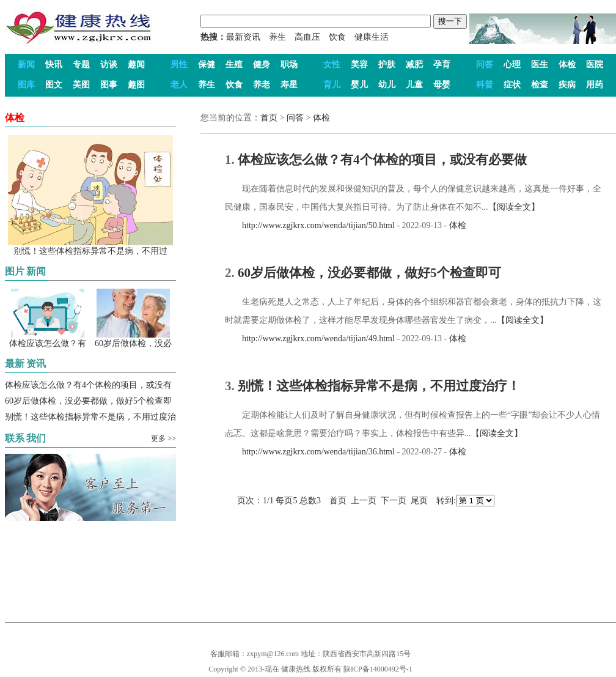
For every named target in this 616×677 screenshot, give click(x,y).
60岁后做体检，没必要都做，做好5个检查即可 (369, 273)
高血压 (307, 37)
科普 (485, 85)
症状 (512, 85)
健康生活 (372, 37)
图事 (109, 85)
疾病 (567, 85)
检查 (540, 85)
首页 (269, 118)
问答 (485, 65)
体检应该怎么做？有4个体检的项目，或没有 (88, 385)
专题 (81, 65)
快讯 (54, 65)
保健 (207, 65)
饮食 (337, 37)
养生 (277, 37)
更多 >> (163, 438)
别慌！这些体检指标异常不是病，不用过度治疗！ (379, 386)
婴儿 (359, 85)
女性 (332, 65)
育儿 (332, 85)
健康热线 (296, 669)
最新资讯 (243, 37)
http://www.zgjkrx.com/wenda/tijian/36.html (310, 452)
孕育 (442, 65)
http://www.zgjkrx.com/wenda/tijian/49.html (310, 338)
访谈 (109, 65)
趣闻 (136, 65)
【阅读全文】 (514, 207)
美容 (359, 65)
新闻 (26, 65)
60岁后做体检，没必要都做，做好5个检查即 (88, 401)
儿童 (414, 85)
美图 (81, 85)
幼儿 (387, 85)
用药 (595, 85)
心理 (512, 65)
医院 (595, 65)
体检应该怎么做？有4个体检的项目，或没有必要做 (382, 160)
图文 (54, 85)
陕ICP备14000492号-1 (378, 669)
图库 (26, 85)
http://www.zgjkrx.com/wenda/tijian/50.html (310, 225)
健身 (262, 65)
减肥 (414, 65)
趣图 (136, 85)
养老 (262, 85)
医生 (540, 65)
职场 (289, 65)
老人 (179, 85)
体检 (567, 65)
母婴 (442, 85)
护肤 (387, 65)
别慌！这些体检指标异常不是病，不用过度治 (90, 417)
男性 (179, 65)
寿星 (289, 85)
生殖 (234, 65)
